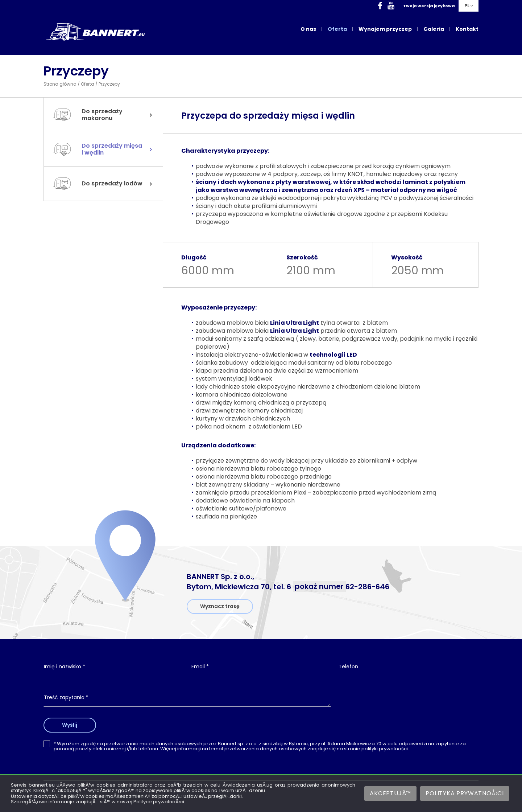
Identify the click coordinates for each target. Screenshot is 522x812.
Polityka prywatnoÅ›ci (465, 793)
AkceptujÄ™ (390, 793)
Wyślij (70, 725)
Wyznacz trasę (220, 606)
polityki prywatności (385, 749)
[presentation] (409, 704)
